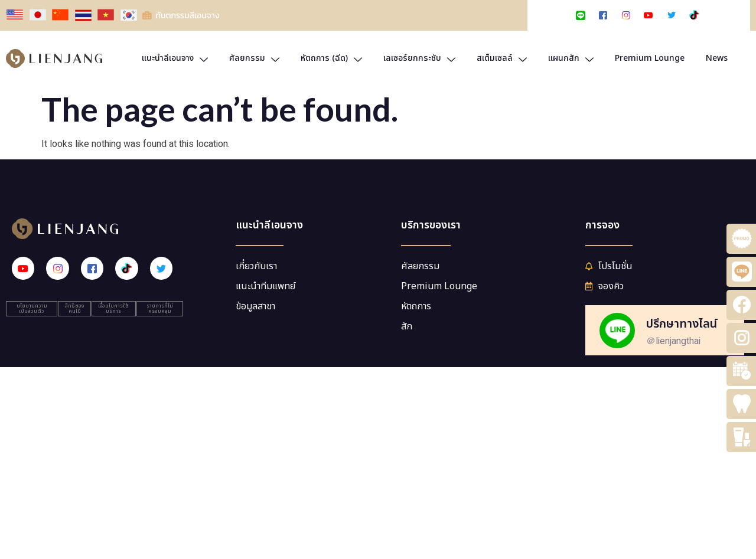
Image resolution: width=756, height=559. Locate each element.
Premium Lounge (650, 58)
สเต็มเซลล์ (502, 58)
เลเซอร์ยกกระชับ (419, 58)
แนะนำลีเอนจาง (175, 58)
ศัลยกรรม (254, 58)
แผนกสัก (571, 58)
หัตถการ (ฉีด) (331, 58)
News (717, 58)
